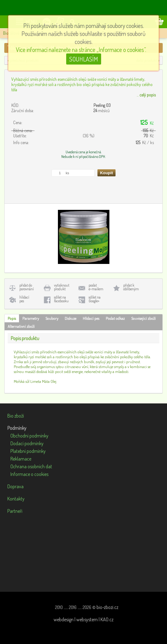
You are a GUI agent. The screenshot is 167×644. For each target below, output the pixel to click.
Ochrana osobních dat (31, 466)
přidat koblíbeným (131, 287)
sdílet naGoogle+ (95, 299)
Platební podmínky (28, 451)
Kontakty (16, 499)
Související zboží (143, 318)
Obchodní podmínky (29, 436)
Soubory (52, 318)
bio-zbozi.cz (107, 607)
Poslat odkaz (115, 318)
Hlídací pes (91, 318)
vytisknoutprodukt (62, 287)
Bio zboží (16, 416)
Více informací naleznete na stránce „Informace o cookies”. (81, 49)
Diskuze (70, 318)
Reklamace (21, 459)
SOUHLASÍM (84, 59)
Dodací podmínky (27, 443)
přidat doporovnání (27, 287)
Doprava (15, 486)
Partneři (15, 511)
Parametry (31, 318)
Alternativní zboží (21, 326)
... (146, 95)
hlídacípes (24, 299)
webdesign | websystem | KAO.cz (83, 619)
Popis (12, 318)
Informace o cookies (29, 474)
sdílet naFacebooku (61, 299)
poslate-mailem (96, 287)
